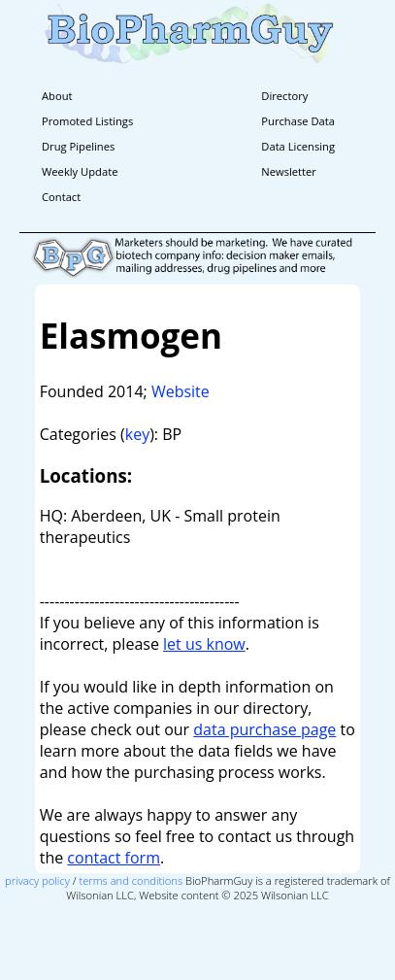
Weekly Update (80, 171)
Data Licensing (298, 146)
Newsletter (289, 171)
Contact (61, 197)
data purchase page (264, 729)
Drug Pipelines (78, 146)
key (137, 434)
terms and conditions (131, 880)
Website (181, 391)
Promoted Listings (87, 121)
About (57, 96)
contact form (114, 858)
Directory (284, 96)
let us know (204, 644)
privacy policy (37, 880)
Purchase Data (298, 121)
